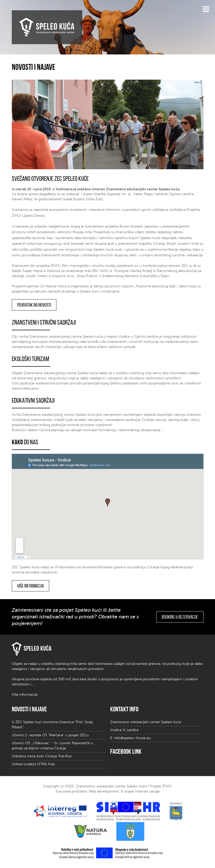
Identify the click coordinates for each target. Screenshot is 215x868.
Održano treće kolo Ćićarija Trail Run (42, 756)
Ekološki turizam (30, 359)
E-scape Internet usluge (140, 791)
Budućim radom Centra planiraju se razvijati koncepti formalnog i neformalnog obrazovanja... (87, 430)
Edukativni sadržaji (33, 400)
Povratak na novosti (34, 305)
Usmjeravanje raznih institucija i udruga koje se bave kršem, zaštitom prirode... (75, 347)
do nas (25, 442)
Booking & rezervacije (180, 617)
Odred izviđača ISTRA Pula (33, 764)
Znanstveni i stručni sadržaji (44, 322)
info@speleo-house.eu (132, 738)
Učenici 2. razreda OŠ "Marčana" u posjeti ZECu (50, 735)
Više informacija (30, 586)
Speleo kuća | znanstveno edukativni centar (47, 27)
